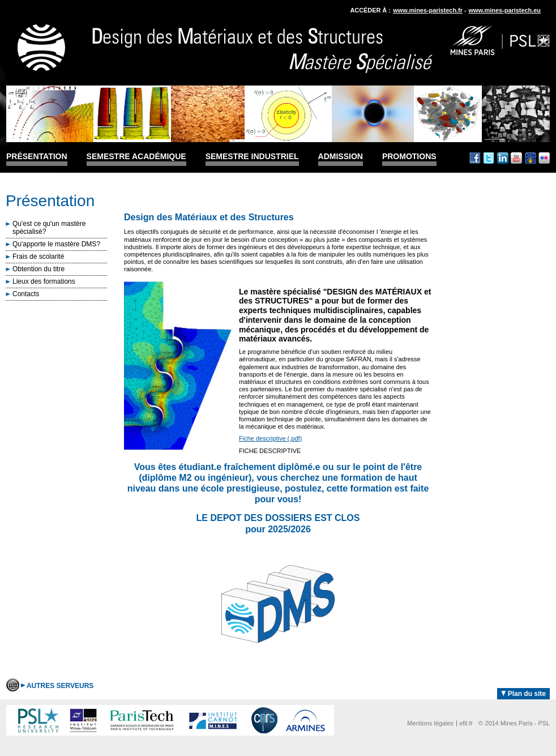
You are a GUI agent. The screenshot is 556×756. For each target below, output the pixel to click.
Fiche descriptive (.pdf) (270, 438)
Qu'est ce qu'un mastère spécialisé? (49, 228)
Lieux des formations (44, 281)
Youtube (516, 158)
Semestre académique (136, 157)
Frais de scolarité (38, 257)
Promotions (409, 157)
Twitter (489, 158)
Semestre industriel (252, 157)
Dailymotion (531, 158)
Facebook (475, 158)
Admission (341, 157)
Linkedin (503, 158)
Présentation (37, 157)
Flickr (544, 158)
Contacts (26, 294)
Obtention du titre (39, 269)
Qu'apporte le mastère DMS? (56, 244)
